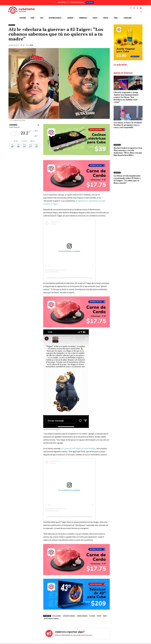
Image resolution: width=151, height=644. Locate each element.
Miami (105, 616)
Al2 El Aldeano (57, 616)
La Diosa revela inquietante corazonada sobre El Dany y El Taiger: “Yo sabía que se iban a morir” (127, 179)
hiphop (99, 616)
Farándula (12, 25)
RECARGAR (90, 2)
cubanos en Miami (82, 616)
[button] (141, 12)
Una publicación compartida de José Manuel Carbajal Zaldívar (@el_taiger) (69, 517)
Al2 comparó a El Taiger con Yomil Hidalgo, (79, 448)
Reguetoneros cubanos (51, 619)
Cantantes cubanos (69, 616)
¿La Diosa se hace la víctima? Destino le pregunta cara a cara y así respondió (128, 125)
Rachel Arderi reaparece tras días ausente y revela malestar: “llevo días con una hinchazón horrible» (128, 152)
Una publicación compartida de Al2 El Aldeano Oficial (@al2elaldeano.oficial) (69, 278)
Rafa (31, 45)
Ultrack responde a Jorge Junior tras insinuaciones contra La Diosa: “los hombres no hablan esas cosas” (126, 97)
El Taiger (92, 616)
